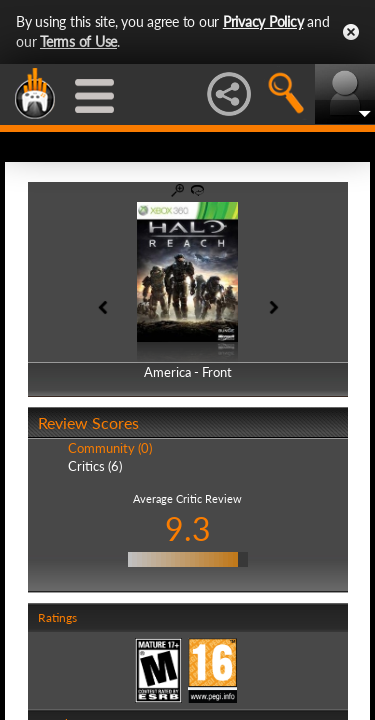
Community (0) (110, 448)
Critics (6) (95, 466)
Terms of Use (78, 41)
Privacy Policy (263, 21)
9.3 (188, 528)
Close (351, 32)
